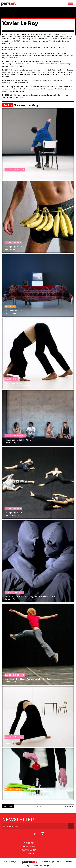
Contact (29, 853)
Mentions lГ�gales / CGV (51, 862)
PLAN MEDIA (29, 846)
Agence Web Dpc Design (38, 866)
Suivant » (69, 806)
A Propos (29, 843)
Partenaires (29, 850)
